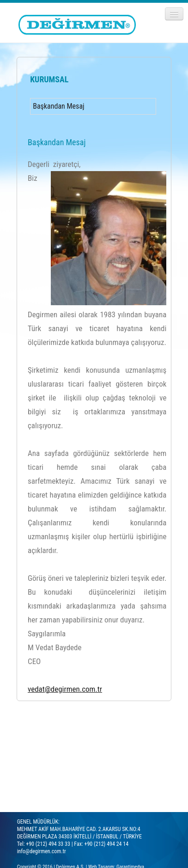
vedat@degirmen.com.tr (65, 689)
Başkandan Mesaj (58, 106)
